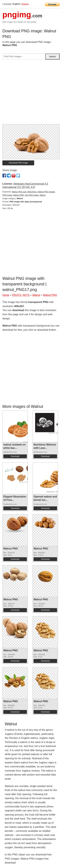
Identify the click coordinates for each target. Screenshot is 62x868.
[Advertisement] (31, 93)
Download (15, 456)
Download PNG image (18, 163)
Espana (25, 4)
